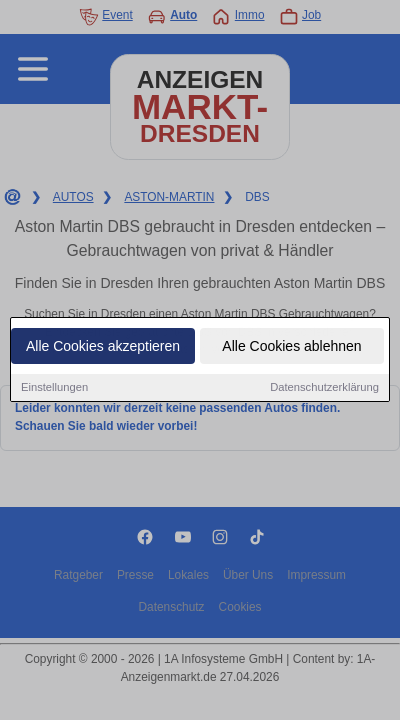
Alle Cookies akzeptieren (103, 347)
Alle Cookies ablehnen (291, 347)
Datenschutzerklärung (324, 388)
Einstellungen (54, 388)
